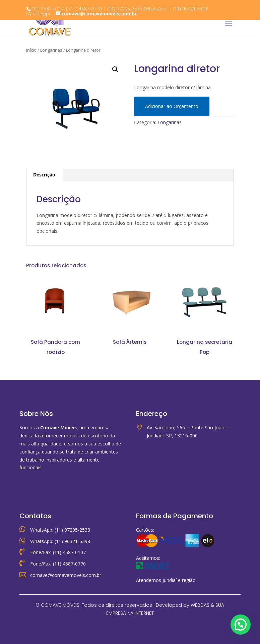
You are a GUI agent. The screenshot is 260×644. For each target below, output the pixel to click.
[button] (115, 69)
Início (31, 50)
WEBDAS (200, 605)
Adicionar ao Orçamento (172, 106)
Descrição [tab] (44, 175)
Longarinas (51, 50)
